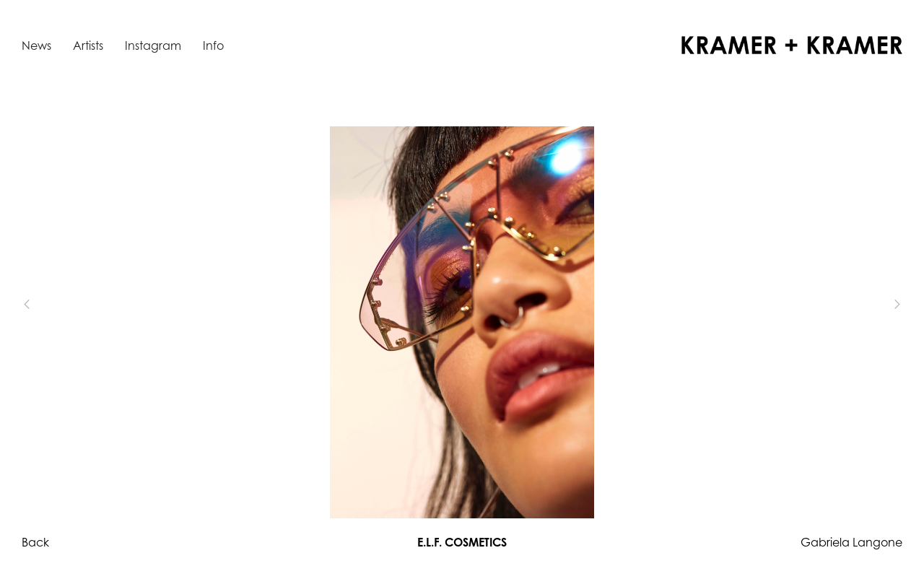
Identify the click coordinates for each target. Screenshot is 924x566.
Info (213, 45)
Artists (88, 45)
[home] (792, 45)
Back (35, 542)
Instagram (153, 45)
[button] (51, 305)
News (36, 45)
